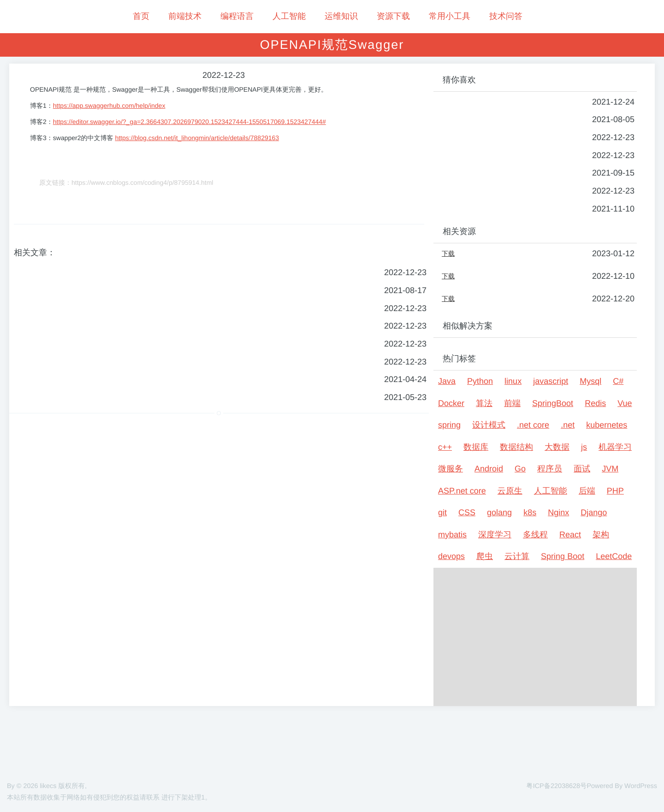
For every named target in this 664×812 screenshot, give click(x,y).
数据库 (476, 447)
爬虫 (485, 556)
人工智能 (289, 16)
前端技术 (185, 16)
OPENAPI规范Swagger (332, 45)
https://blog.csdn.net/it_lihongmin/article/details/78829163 (197, 138)
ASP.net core (462, 491)
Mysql (590, 381)
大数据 (557, 447)
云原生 (510, 491)
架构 (601, 535)
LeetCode (614, 556)
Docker (451, 403)
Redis (595, 403)
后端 (587, 491)
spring (449, 425)
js (584, 447)
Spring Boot (563, 556)
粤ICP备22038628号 (556, 786)
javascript (551, 381)
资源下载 (393, 16)
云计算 (517, 556)
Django (594, 512)
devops (451, 556)
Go (520, 469)
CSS (467, 512)
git (442, 512)
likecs (48, 786)
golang (499, 512)
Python (480, 381)
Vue (625, 403)
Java (447, 381)
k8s (530, 512)
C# (618, 381)
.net (568, 425)
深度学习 (495, 535)
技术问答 (506, 16)
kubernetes (607, 425)
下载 (448, 253)
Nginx (558, 512)
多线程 (535, 535)
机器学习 (615, 447)
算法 (484, 403)
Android (489, 469)
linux (513, 381)
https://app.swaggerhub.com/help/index (109, 106)
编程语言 (237, 16)
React (570, 535)
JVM (610, 469)
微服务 (451, 469)
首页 (141, 16)
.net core (533, 425)
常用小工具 (450, 16)
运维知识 (341, 16)
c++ (445, 447)
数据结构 (516, 447)
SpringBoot (553, 403)
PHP (615, 491)
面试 (582, 469)
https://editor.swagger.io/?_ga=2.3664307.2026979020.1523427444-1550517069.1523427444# (190, 122)
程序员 (550, 469)
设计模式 (489, 425)
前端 (512, 403)
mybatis (452, 535)
